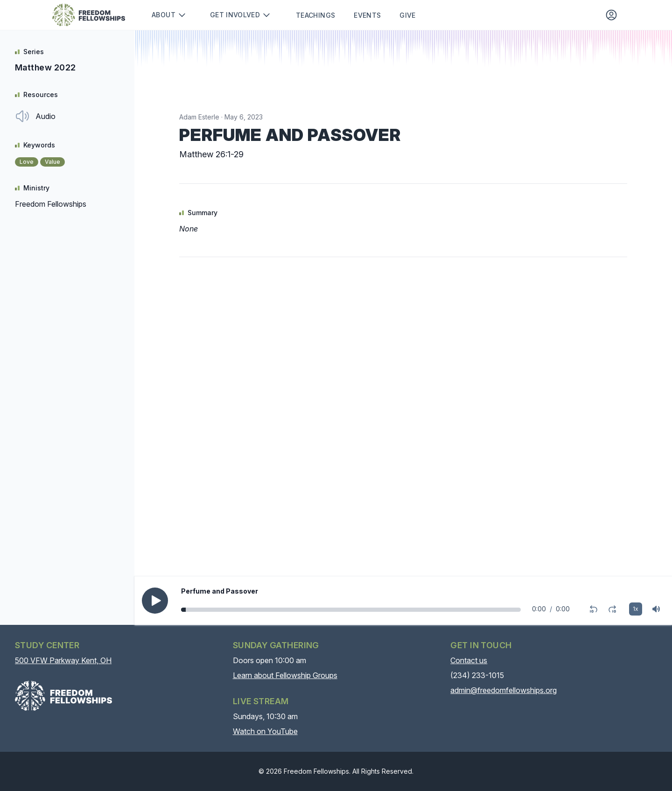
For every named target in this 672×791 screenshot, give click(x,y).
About (169, 15)
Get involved (241, 15)
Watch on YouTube (265, 731)
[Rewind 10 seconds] (594, 609)
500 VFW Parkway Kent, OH (63, 660)
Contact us (469, 660)
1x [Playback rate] (636, 609)
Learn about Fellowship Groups (285, 675)
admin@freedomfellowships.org (504, 690)
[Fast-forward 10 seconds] (612, 609)
